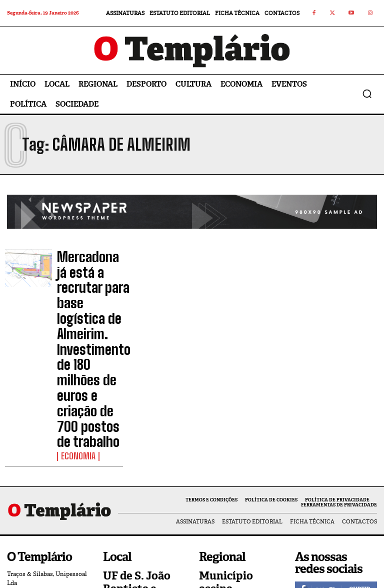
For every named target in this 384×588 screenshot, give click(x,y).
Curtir (359, 453)
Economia (74, 326)
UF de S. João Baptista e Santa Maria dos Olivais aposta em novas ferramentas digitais (142, 460)
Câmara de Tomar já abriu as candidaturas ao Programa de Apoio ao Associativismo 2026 (141, 518)
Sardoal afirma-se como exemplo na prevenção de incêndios (232, 508)
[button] (367, 94)
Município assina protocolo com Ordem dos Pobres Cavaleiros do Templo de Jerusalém (239, 460)
